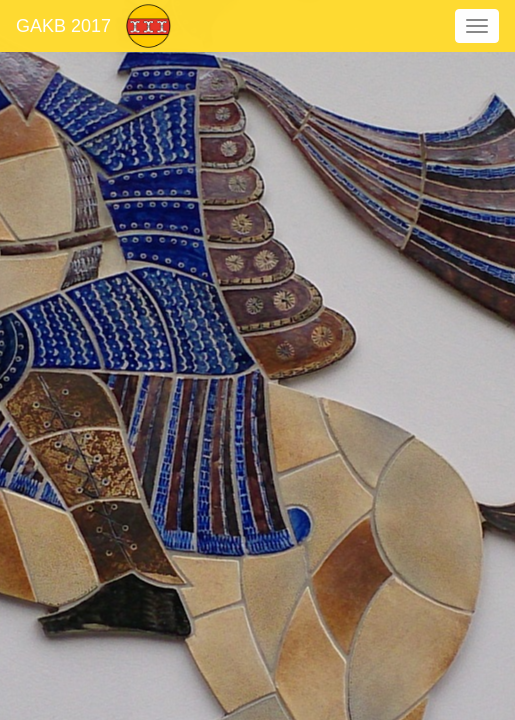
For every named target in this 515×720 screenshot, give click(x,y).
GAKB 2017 (63, 26)
